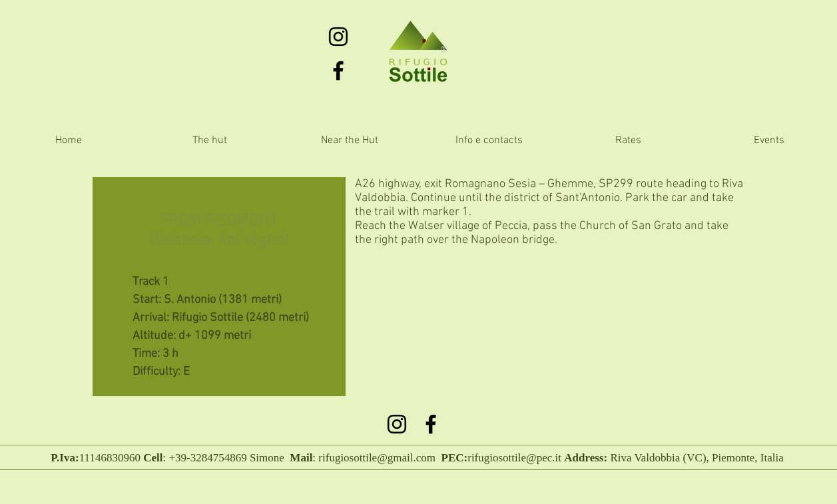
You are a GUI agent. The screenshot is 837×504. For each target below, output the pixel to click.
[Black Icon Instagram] (338, 37)
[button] (350, 141)
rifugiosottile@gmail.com (377, 458)
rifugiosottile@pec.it (514, 458)
